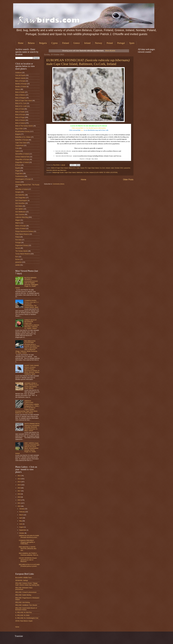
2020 (19, 500)
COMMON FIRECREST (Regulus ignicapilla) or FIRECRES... (27, 542)
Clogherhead (19, 145)
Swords (18, 248)
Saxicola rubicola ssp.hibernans (56, 170)
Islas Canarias (20, 214)
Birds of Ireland (20, 123)
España (18, 168)
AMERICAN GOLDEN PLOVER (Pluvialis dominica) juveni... (29, 536)
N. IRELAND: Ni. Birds (22, 615)
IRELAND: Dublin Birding (23, 595)
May (21, 521)
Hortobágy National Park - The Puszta (27, 185)
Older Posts (128, 180)
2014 (19, 482)
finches (18, 259)
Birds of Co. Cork (74, 168)
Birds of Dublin (20, 92)
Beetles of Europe (21, 84)
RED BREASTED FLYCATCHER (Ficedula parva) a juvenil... (29, 565)
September (23, 530)
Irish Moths (19, 206)
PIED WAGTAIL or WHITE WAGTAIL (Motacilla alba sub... (28, 549)
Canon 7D (84, 168)
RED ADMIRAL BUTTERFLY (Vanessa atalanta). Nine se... (29, 554)
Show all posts (110, 51)
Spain (132, 43)
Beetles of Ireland (21, 87)
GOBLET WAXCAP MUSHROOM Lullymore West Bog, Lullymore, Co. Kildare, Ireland (32, 324)
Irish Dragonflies (20, 198)
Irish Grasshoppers (21, 200)
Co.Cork (102, 168)
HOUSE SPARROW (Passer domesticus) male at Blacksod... (28, 560)
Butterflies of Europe (22, 140)
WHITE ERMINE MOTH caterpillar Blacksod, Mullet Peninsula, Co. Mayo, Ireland (32, 427)
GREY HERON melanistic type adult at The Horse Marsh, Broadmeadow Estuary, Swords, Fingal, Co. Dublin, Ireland (27, 448)
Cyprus (55, 43)
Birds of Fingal (20, 117)
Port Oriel (18, 240)
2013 (19, 479)
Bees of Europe (20, 81)
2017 (19, 491)
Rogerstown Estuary (22, 245)
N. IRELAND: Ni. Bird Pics (24, 612)
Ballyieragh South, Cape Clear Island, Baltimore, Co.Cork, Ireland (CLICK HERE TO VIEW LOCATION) (85, 172)
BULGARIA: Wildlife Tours (24, 578)
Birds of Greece (20, 120)
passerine (127, 168)
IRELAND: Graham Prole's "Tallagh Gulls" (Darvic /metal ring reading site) (27, 584)
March (21, 515)
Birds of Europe (20, 115)
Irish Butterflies (20, 195)
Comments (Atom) (58, 184)
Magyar (18, 220)
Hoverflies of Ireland (22, 189)
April (21, 518)
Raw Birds (56, 165)
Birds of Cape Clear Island (60, 168)
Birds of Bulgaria (21, 98)
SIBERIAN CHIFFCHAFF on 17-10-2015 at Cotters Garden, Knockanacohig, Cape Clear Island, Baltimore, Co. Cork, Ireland (27, 407)
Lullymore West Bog (22, 217)
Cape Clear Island (93, 168)
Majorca (18, 223)
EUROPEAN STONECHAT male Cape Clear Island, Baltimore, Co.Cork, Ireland (88, 62)
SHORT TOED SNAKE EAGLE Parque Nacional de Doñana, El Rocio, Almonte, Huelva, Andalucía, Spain (32, 370)
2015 (19, 485)
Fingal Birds (19, 173)
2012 (19, 476)
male (112, 168)
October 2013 (119, 168)
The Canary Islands (22, 251)
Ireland (87, 43)
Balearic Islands (20, 78)
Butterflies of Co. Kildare (23, 137)
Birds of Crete (20, 109)
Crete (17, 148)
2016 (19, 488)
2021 (19, 503)
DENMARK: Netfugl (22, 580)
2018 (19, 494)
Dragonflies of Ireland (22, 162)
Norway (99, 43)
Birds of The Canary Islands (24, 126)
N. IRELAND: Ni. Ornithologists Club (27, 618)
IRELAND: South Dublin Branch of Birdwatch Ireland (26, 609)
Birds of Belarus (20, 95)
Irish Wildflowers (21, 212)
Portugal (121, 43)
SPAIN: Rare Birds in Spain (24, 621)
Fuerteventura (20, 176)
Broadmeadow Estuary (23, 131)
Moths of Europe (21, 226)
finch (17, 257)
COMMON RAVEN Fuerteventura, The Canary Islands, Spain (32, 304)
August (22, 527)
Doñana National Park (22, 157)
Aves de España (21, 75)
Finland (66, 43)
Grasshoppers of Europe (23, 179)
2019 (19, 497)
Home (21, 43)
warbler (18, 265)
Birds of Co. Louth (21, 106)
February (22, 512)
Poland (110, 43)
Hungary (18, 192)
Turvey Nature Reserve (23, 254)
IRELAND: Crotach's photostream (26, 592)
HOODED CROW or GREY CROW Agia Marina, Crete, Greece (31, 386)
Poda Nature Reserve (22, 234)
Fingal (17, 171)
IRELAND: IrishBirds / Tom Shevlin (26, 605)
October (22, 533)
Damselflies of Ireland (22, 154)
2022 (19, 506)
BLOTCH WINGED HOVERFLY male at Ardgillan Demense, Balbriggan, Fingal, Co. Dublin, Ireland (27, 283)
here (85, 128)
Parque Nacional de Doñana (24, 231)
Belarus (31, 43)
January (22, 509)
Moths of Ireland (20, 228)
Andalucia (18, 73)
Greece (77, 43)
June (21, 524)
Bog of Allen (19, 129)
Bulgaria (43, 43)
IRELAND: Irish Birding (23, 602)
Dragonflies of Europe (22, 159)
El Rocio (18, 165)
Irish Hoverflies (20, 203)
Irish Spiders (19, 209)
